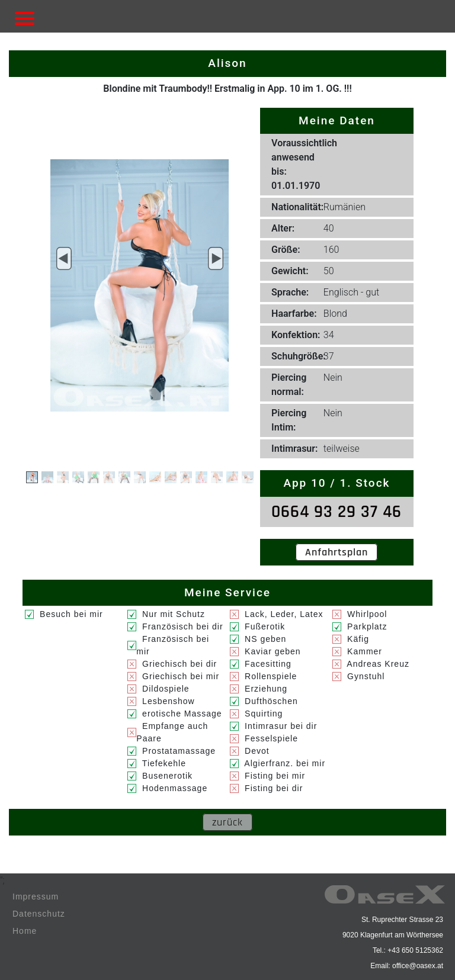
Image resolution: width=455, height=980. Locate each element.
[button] (64, 259)
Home (25, 931)
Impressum (36, 897)
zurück (227, 822)
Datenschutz (39, 914)
